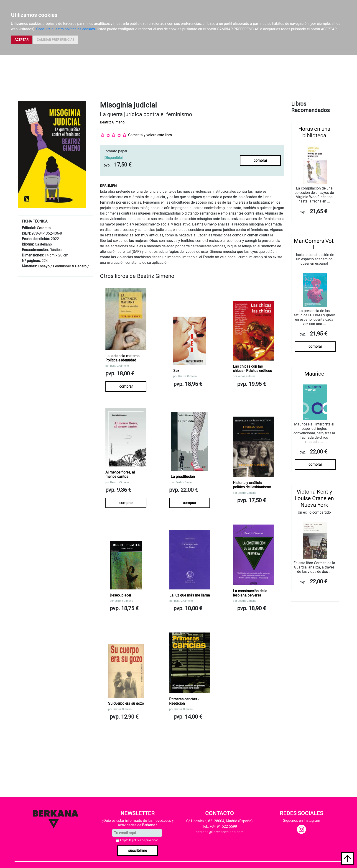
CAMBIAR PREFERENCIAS (56, 40)
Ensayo (44, 266)
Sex (176, 371)
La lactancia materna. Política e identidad (123, 358)
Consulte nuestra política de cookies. (66, 29)
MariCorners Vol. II (314, 244)
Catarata (44, 228)
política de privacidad (145, 840)
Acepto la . (139, 840)
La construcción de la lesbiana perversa (250, 593)
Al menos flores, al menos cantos (120, 474)
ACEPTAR (22, 40)
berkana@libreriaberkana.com (220, 832)
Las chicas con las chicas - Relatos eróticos (252, 369)
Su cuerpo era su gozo (126, 703)
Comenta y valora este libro (150, 135)
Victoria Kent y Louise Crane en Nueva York (314, 498)
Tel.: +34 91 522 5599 (220, 826)
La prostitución (183, 477)
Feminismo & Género (70, 266)
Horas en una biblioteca (314, 132)
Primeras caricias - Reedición (184, 701)
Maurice (314, 374)
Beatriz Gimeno (112, 122)
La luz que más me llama (190, 595)
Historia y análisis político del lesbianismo (252, 485)
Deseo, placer (120, 595)
